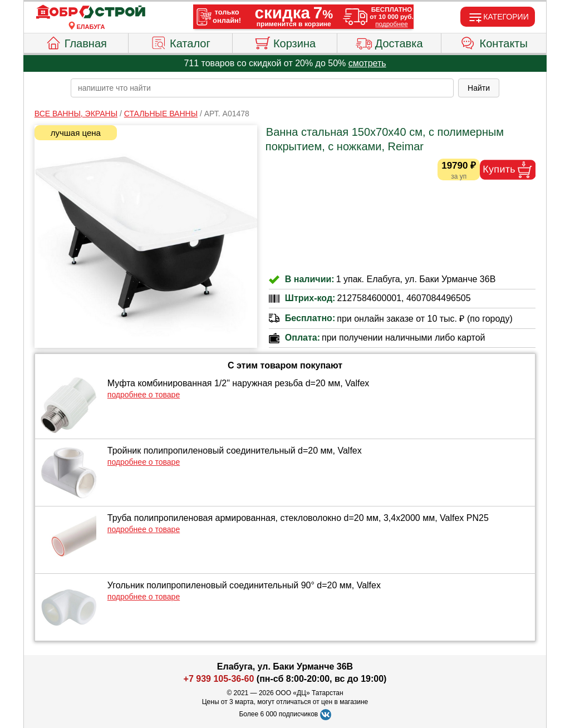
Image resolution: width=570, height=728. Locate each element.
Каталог (180, 42)
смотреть (367, 63)
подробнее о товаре (144, 395)
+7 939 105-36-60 (219, 679)
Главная (76, 42)
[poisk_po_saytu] (262, 88)
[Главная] (91, 12)
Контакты (494, 42)
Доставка (389, 42)
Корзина (285, 42)
